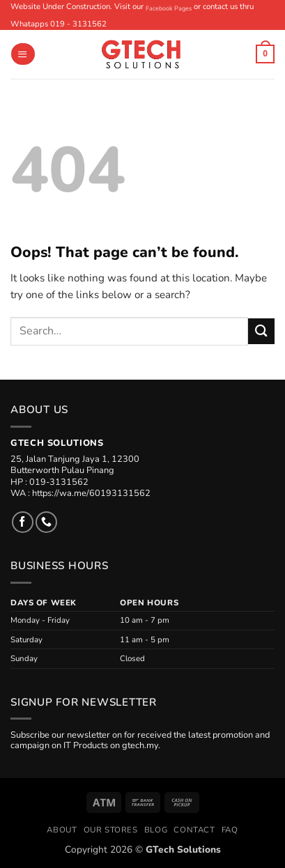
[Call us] (46, 522)
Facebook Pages (169, 8)
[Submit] (261, 331)
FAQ (230, 830)
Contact (194, 830)
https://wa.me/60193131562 (91, 493)
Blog (156, 830)
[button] (23, 54)
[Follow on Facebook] (23, 522)
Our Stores (111, 830)
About (62, 830)
